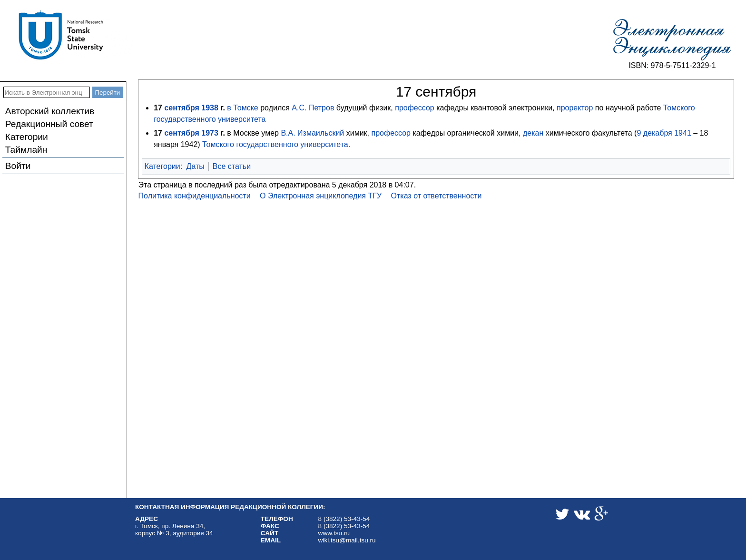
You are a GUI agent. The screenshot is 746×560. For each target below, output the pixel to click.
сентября (182, 108)
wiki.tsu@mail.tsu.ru (347, 540)
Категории (27, 137)
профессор (415, 108)
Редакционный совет (49, 124)
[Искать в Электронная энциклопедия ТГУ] (47, 92)
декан (533, 133)
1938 (210, 108)
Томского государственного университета (275, 144)
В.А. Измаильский (312, 133)
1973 (210, 133)
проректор (575, 108)
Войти (18, 166)
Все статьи (232, 166)
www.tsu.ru (334, 533)
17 (158, 108)
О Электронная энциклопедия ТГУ (321, 196)
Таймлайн (26, 150)
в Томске (242, 108)
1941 (683, 133)
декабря (658, 133)
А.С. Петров (313, 108)
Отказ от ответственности (437, 196)
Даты (196, 166)
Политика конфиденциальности (195, 196)
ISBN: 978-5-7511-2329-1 (672, 65)
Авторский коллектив (50, 111)
